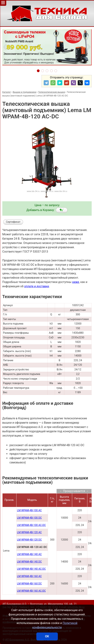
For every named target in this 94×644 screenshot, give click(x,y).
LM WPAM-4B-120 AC (29, 532)
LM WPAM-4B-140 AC (29, 554)
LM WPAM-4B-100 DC (29, 518)
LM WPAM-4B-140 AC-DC (31, 569)
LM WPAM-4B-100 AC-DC (31, 525)
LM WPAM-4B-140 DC (29, 562)
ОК (47, 636)
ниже (75, 282)
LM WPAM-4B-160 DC (29, 584)
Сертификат (13, 222)
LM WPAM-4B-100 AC (29, 510)
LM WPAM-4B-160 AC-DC (31, 591)
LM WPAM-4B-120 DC (29, 540)
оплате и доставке (37, 286)
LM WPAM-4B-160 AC (29, 576)
